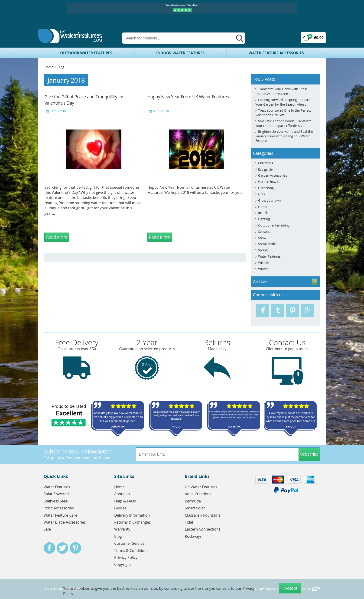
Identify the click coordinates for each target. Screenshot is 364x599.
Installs (263, 213)
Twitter (62, 548)
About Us (122, 494)
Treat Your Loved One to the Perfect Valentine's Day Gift (283, 113)
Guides (120, 508)
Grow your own (269, 200)
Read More (57, 237)
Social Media (267, 244)
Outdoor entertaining (274, 225)
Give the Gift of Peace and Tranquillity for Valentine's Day (84, 100)
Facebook (49, 548)
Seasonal (265, 232)
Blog (61, 67)
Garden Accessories (273, 175)
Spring (263, 250)
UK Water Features (201, 487)
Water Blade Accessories (65, 522)
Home (49, 67)
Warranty (122, 529)
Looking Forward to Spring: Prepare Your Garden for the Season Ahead (283, 102)
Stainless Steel (56, 501)
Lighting (264, 219)
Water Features (269, 256)
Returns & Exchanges (132, 522)
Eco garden (266, 169)
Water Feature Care (60, 515)
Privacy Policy (126, 557)
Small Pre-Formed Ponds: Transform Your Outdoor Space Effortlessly (283, 123)
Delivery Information (132, 515)
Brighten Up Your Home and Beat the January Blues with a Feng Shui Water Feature (284, 136)
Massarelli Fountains (203, 515)
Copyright (123, 564)
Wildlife (264, 263)
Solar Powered (56, 494)
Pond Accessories (59, 508)
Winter (263, 269)
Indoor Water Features (180, 53)
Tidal (189, 522)
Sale (47, 529)
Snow (262, 238)
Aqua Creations (198, 494)
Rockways (193, 536)
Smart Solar (195, 508)
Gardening (266, 188)
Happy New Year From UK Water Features (188, 97)
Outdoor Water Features (86, 53)
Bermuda (193, 501)
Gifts (262, 194)
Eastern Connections (203, 529)
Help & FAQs (125, 501)
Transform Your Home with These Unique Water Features (281, 91)
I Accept (290, 588)
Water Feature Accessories (276, 53)
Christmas (266, 163)
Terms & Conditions (131, 550)
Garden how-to (269, 182)
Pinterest (75, 548)
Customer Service (129, 543)
